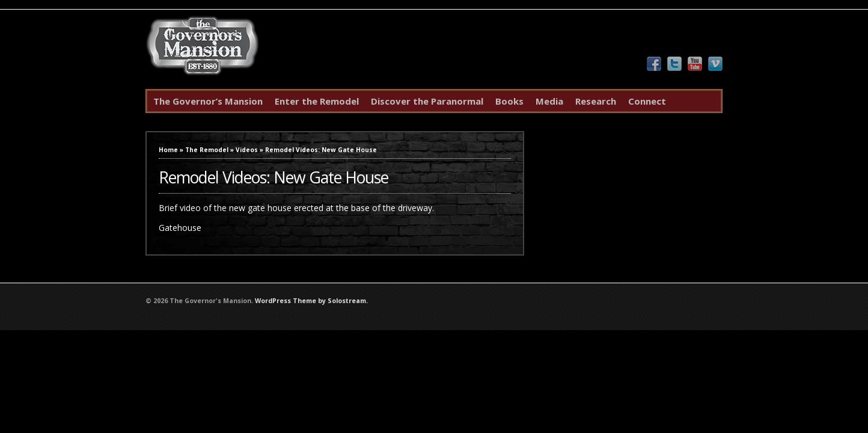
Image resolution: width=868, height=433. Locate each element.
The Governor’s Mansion (208, 101)
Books (509, 101)
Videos (247, 150)
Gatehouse (180, 228)
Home (168, 150)
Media (549, 101)
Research (596, 101)
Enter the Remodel (317, 101)
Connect (647, 101)
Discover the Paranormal (427, 101)
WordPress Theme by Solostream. (311, 301)
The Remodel (207, 150)
